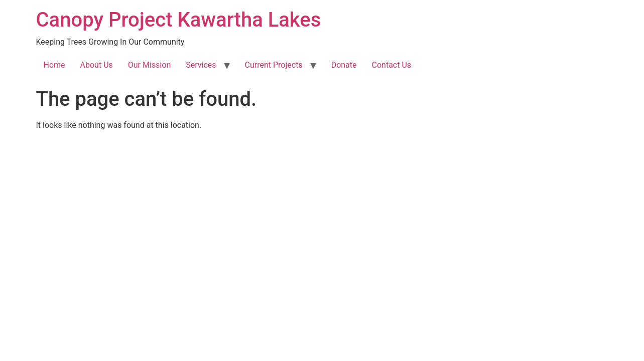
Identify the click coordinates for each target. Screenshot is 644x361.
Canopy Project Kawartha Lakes (179, 20)
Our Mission (149, 65)
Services (201, 65)
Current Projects (274, 65)
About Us (97, 65)
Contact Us (392, 65)
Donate (344, 65)
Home (54, 65)
